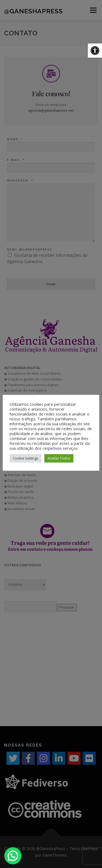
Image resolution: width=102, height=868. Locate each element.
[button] (95, 51)
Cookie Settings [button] (26, 458)
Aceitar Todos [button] (59, 458)
